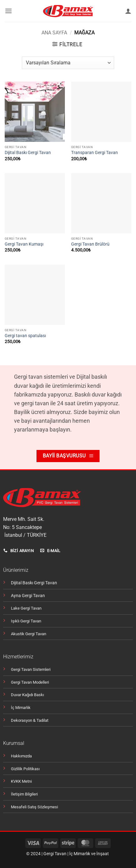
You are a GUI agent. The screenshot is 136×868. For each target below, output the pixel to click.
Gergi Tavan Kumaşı (24, 244)
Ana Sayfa (54, 33)
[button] (8, 11)
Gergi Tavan (55, 854)
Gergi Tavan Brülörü (90, 244)
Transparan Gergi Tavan (95, 152)
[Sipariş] (68, 63)
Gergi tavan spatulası (25, 336)
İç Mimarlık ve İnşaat (89, 854)
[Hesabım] (128, 11)
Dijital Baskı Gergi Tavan (28, 152)
